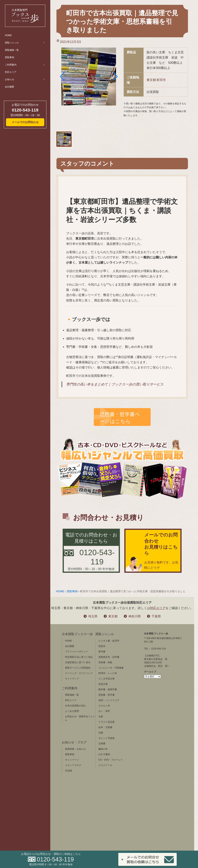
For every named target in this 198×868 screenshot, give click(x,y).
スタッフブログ (73, 765)
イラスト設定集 (107, 722)
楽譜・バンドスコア (109, 700)
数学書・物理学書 (108, 689)
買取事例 (9, 57)
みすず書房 (104, 754)
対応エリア (11, 72)
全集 (101, 717)
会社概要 (9, 87)
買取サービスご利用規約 (78, 668)
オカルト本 (104, 706)
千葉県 (156, 616)
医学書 (102, 652)
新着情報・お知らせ (75, 749)
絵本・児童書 (105, 727)
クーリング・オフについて (79, 673)
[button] (62, 77)
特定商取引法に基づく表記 (79, 657)
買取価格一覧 (12, 50)
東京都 (151, 80)
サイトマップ (72, 679)
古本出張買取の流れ (75, 706)
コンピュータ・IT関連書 (111, 668)
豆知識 (68, 771)
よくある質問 (72, 711)
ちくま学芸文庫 (107, 679)
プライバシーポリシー (77, 652)
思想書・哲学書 (107, 695)
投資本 (102, 646)
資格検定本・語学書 (109, 657)
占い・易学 (104, 711)
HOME (8, 35)
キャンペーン (72, 760)
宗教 (101, 733)
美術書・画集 (105, 662)
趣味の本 (103, 749)
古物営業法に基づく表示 (78, 662)
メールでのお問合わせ (25, 122)
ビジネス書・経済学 (109, 641)
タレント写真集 (107, 738)
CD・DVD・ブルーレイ (111, 760)
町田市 (161, 80)
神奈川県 (135, 616)
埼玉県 (93, 616)
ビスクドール (105, 765)
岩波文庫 (103, 684)
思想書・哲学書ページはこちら (120, 418)
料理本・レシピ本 (108, 673)
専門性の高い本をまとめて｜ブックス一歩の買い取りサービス (115, 384)
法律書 (102, 744)
